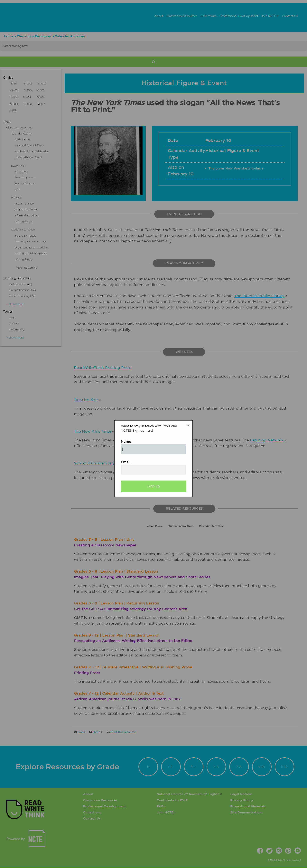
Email (126, 462)
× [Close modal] (188, 425)
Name (126, 442)
